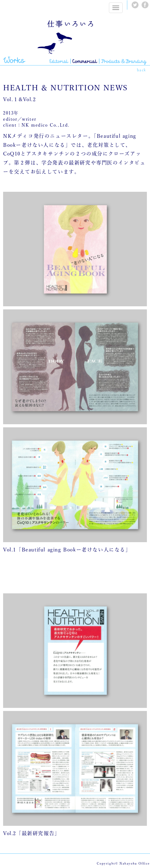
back (142, 70)
